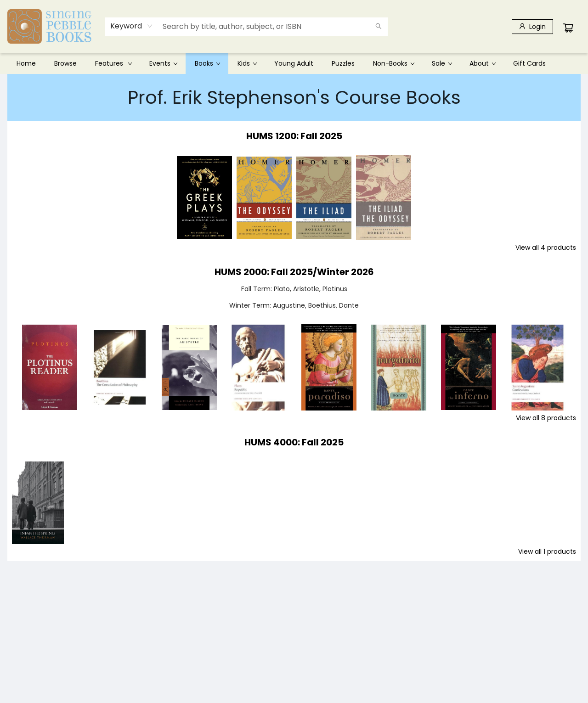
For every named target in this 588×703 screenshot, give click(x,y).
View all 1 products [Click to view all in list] (547, 551)
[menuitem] (26, 63)
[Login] (532, 27)
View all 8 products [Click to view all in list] (546, 418)
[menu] (294, 63)
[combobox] (132, 26)
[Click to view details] (204, 198)
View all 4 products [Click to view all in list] (546, 247)
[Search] (379, 27)
